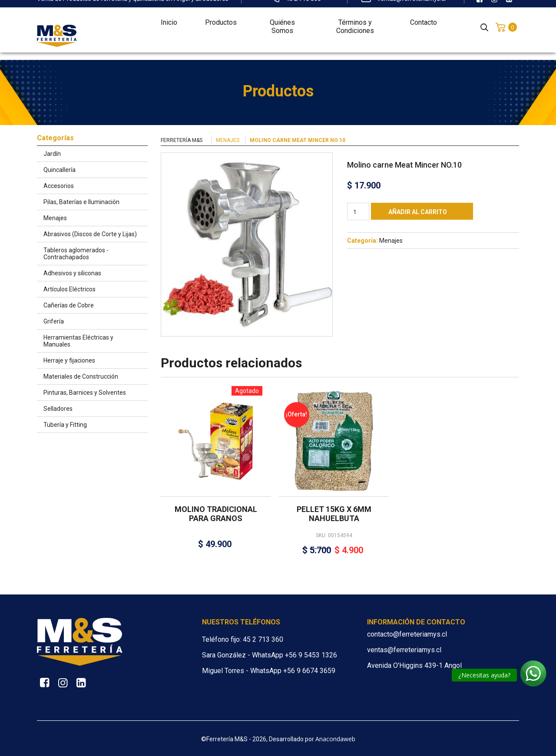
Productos (221, 16)
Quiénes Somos (282, 20)
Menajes (228, 140)
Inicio (169, 16)
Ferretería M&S (182, 140)
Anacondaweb (335, 739)
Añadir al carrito (418, 212)
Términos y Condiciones (355, 20)
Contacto (424, 16)
